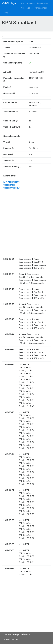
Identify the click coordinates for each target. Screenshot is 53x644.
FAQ (6, 13)
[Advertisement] (26, 606)
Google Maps (9, 185)
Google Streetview (11, 188)
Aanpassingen (41, 8)
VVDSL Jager (9, 3)
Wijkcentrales (27, 8)
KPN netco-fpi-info (12, 182)
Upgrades (30, 3)
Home (21, 3)
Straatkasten (42, 3)
